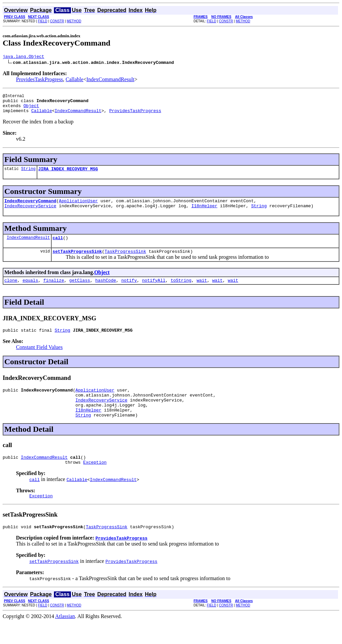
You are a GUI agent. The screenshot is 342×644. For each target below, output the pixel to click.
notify (129, 291)
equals (30, 291)
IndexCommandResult (110, 80)
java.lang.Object (23, 57)
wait (202, 291)
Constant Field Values (39, 359)
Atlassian (65, 638)
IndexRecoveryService (30, 214)
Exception (95, 482)
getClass (80, 291)
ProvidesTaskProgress (39, 80)
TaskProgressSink (125, 261)
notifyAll (154, 291)
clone (11, 291)
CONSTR (57, 21)
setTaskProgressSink (77, 261)
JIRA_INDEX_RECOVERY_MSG (68, 175)
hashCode (106, 291)
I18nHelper (204, 214)
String (28, 174)
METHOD (74, 21)
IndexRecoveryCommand (30, 208)
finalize (54, 291)
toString (181, 291)
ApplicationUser (78, 208)
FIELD (43, 21)
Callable (74, 80)
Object (31, 109)
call (58, 246)
